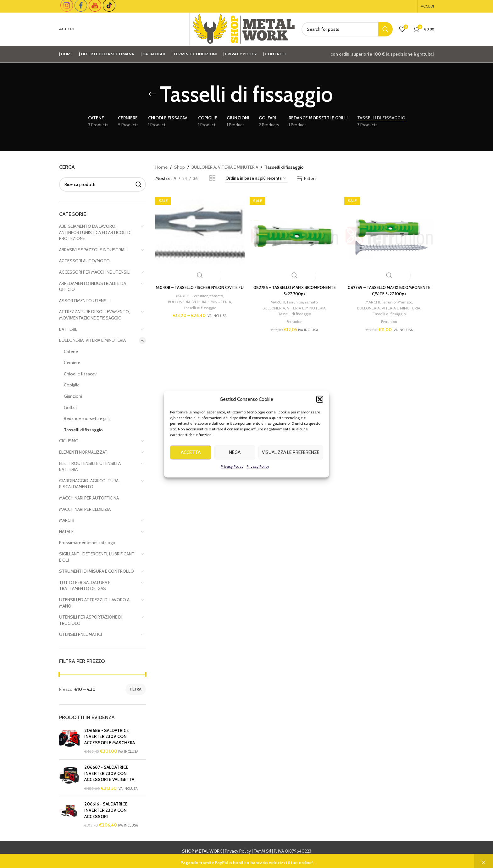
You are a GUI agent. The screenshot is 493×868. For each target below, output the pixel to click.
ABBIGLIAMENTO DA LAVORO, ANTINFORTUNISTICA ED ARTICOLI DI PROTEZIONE (95, 232)
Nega (235, 466)
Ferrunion (295, 319)
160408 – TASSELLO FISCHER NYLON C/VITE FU (198, 288)
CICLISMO (69, 441)
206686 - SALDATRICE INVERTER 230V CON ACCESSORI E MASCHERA (110, 737)
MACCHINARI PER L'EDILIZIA (85, 509)
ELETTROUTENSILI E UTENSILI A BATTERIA (90, 467)
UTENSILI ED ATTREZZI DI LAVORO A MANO (94, 603)
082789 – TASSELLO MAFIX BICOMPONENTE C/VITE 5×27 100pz (391, 288)
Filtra (136, 689)
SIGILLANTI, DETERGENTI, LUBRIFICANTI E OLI (97, 557)
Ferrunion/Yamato (206, 299)
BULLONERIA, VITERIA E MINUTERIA (92, 340)
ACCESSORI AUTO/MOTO (84, 261)
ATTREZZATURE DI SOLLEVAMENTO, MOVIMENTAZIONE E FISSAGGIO (94, 315)
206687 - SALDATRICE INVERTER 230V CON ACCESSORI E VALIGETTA (109, 773)
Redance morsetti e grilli (87, 418)
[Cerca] (347, 29)
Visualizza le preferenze (291, 466)
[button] (320, 413)
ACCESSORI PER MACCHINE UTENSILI (95, 272)
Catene (71, 352)
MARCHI (67, 520)
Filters (310, 179)
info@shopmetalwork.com (348, 858)
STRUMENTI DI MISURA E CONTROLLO (97, 571)
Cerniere (72, 363)
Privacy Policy (232, 480)
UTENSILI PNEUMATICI (80, 634)
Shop (180, 167)
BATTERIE (68, 329)
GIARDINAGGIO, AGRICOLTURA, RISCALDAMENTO (89, 484)
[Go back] (152, 94)
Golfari (70, 407)
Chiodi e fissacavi (81, 374)
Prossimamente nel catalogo (87, 543)
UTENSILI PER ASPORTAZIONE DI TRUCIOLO (91, 620)
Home (161, 167)
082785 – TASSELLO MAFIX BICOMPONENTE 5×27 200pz (294, 288)
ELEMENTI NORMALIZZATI (84, 452)
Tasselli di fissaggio (83, 430)
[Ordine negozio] (256, 179)
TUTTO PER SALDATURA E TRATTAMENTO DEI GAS (85, 586)
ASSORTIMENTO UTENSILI (85, 301)
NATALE (66, 532)
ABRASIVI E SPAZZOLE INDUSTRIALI (93, 250)
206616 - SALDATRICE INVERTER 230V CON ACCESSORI (106, 810)
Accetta (191, 466)
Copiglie (72, 385)
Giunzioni (73, 396)
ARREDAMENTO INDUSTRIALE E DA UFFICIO (93, 287)
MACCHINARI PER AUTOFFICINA (89, 498)
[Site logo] (244, 29)
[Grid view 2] (212, 178)
